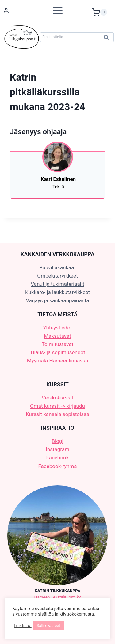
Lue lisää (23, 626)
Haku (108, 39)
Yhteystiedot (57, 328)
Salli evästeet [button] (49, 626)
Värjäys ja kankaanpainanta (57, 300)
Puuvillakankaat (57, 267)
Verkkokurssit (57, 398)
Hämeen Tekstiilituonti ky (58, 597)
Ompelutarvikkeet (57, 276)
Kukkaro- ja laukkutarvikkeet (57, 292)
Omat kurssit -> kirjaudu (57, 406)
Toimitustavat (58, 344)
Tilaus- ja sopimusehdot (57, 352)
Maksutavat (57, 336)
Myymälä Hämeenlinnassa (57, 361)
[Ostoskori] (102, 11)
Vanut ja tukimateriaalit (57, 284)
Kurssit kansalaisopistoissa (57, 414)
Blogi (57, 441)
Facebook (58, 458)
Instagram (57, 449)
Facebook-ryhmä (58, 466)
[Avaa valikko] (58, 11)
